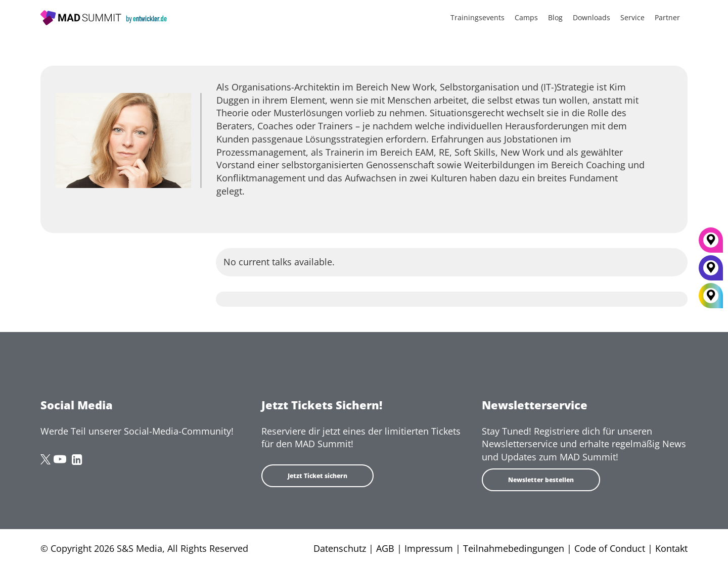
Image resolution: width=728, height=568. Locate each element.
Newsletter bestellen (541, 480)
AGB (385, 548)
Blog (555, 17)
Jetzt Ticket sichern (317, 476)
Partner (667, 17)
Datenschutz (340, 548)
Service (632, 17)
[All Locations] (711, 295)
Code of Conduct (610, 548)
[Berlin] (711, 271)
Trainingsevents (477, 17)
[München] (711, 244)
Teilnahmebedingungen (514, 548)
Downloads (591, 17)
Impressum (429, 548)
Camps (526, 17)
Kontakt (671, 548)
